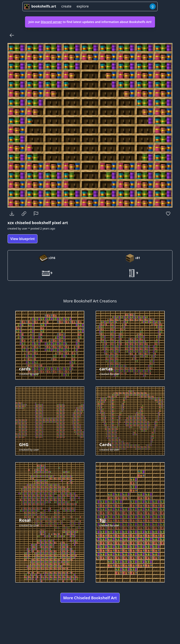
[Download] (12, 214)
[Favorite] (168, 214)
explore (83, 6)
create (67, 6)
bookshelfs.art (40, 6)
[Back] (12, 35)
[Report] (36, 214)
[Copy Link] (24, 214)
